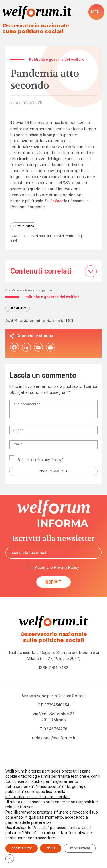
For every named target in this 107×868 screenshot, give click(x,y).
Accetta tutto (22, 848)
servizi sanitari (39, 236)
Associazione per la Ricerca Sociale (53, 696)
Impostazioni (80, 848)
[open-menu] (97, 12)
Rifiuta (51, 848)
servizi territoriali (67, 236)
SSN (14, 241)
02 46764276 (55, 729)
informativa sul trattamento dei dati (38, 797)
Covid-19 (18, 236)
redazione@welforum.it (54, 738)
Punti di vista (24, 226)
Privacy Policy (49, 460)
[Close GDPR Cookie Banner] (10, 859)
